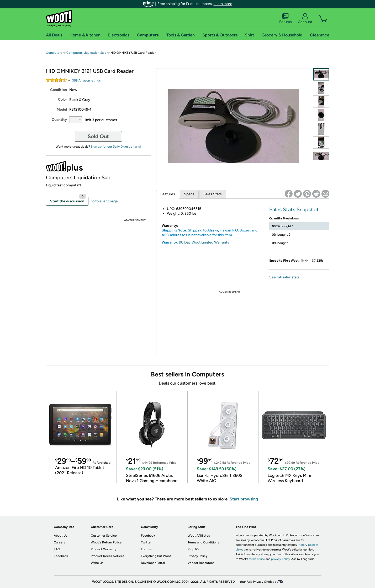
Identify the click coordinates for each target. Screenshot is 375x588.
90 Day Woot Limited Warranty (204, 242)
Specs (189, 194)
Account (305, 19)
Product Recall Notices (108, 556)
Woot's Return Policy (106, 542)
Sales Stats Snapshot (294, 209)
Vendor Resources (201, 563)
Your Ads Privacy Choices (258, 582)
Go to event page (104, 201)
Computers (54, 53)
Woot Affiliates (199, 536)
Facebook (148, 536)
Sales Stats (213, 194)
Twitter (146, 542)
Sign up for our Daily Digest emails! (116, 147)
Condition (59, 90)
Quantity (59, 120)
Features (168, 194)
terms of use (257, 559)
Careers (59, 542)
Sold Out (98, 136)
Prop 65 (193, 549)
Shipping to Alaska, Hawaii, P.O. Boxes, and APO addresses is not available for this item (210, 233)
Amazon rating (86, 80)
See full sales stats (284, 277)
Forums (286, 19)
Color (62, 99)
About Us (60, 536)
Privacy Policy (197, 556)
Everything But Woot (156, 556)
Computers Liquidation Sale (86, 53)
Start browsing (244, 499)
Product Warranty (104, 549)
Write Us (97, 563)
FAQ (57, 549)
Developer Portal (153, 563)
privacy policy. (281, 559)
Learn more (223, 4)
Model (62, 109)
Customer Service (104, 536)
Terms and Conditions (203, 542)
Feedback (61, 556)
